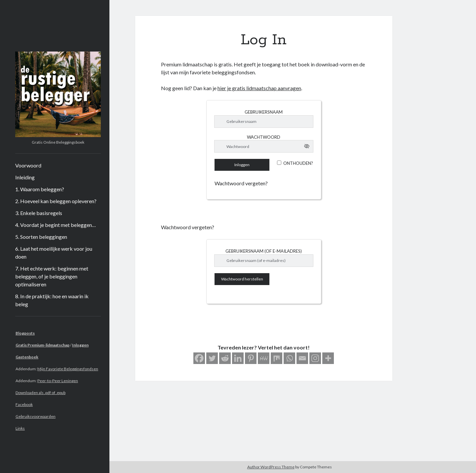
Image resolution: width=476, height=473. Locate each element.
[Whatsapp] (289, 358)
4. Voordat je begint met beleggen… (56, 225)
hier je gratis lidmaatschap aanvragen (259, 88)
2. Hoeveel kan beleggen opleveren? (56, 201)
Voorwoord (28, 165)
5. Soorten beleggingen (41, 237)
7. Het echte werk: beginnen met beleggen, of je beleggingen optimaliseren (52, 276)
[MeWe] (264, 358)
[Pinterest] (251, 358)
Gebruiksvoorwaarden (36, 416)
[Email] (302, 358)
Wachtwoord (264, 137)
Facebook (24, 404)
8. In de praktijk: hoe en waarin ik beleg (52, 300)
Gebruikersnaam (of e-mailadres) (264, 251)
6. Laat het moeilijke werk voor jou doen (54, 253)
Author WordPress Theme (271, 467)
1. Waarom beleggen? (40, 189)
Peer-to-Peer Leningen (58, 381)
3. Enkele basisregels (39, 213)
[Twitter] (212, 358)
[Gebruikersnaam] (264, 122)
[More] (328, 358)
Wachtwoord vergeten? (241, 183)
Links (20, 428)
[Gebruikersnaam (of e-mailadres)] (264, 261)
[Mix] (277, 358)
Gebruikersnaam (264, 112)
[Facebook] (199, 358)
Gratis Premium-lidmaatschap (42, 345)
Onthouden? (298, 163)
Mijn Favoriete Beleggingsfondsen (68, 369)
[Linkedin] (238, 358)
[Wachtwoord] (264, 146)
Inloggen (80, 345)
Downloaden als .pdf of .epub (40, 393)
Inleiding (25, 177)
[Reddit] (225, 358)
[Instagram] (315, 358)
